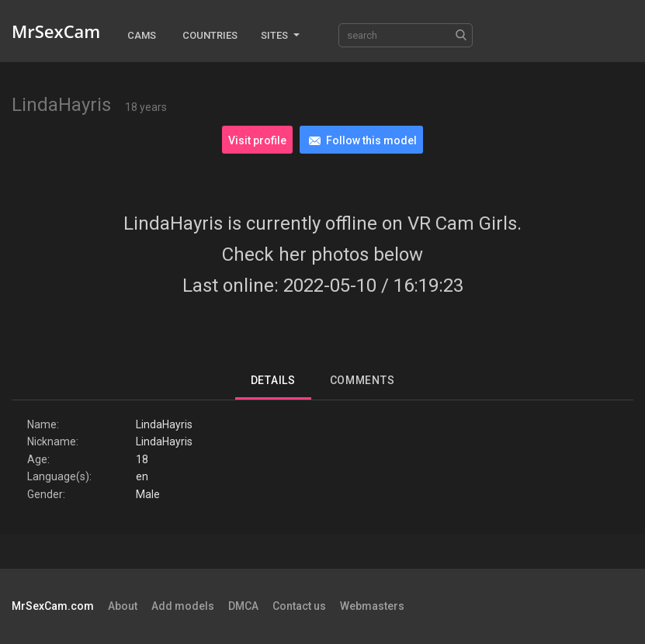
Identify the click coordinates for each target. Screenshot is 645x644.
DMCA (243, 606)
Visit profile (257, 140)
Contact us (299, 606)
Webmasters (372, 606)
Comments (362, 380)
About (123, 606)
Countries (210, 35)
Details (273, 380)
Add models (183, 606)
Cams (142, 35)
